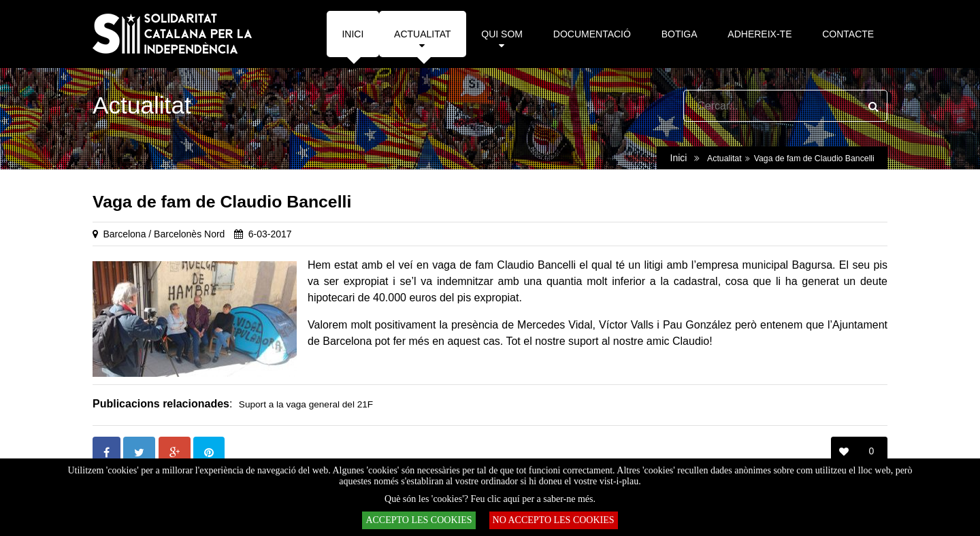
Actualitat (724, 158)
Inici (679, 158)
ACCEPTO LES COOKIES (419, 520)
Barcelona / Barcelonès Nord (164, 234)
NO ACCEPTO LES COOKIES (554, 520)
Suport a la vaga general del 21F (306, 404)
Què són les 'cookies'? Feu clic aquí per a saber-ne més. (490, 499)
